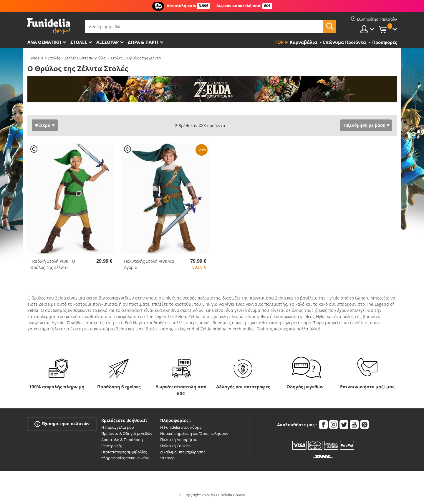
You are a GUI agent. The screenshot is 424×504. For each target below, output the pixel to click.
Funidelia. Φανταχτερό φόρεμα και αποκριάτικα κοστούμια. (49, 26)
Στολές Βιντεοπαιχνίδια (85, 58)
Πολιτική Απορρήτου (179, 440)
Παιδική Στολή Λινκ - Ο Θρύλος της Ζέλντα (53, 264)
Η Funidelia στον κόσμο (181, 427)
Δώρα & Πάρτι (143, 42)
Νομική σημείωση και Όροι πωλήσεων (194, 433)
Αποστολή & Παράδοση (122, 440)
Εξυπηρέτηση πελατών (62, 424)
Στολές (54, 58)
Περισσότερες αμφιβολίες (124, 452)
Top (279, 42)
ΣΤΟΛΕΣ (79, 42)
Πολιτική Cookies (175, 446)
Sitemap (167, 458)
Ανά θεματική (44, 42)
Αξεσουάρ (107, 42)
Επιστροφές (112, 446)
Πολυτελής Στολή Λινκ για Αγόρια (149, 264)
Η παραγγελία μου (118, 427)
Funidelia (35, 58)
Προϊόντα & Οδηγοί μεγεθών (127, 433)
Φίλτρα (43, 125)
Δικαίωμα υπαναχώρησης (183, 452)
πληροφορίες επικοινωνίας (125, 458)
